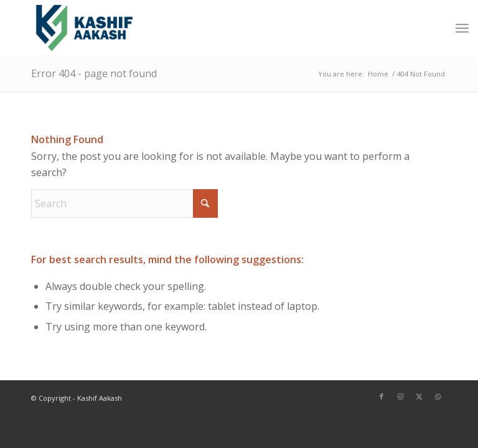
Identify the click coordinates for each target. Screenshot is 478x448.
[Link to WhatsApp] (438, 396)
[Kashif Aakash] (84, 28)
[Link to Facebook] (382, 396)
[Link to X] (419, 396)
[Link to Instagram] (400, 396)
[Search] (124, 203)
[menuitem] (462, 28)
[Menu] (462, 28)
